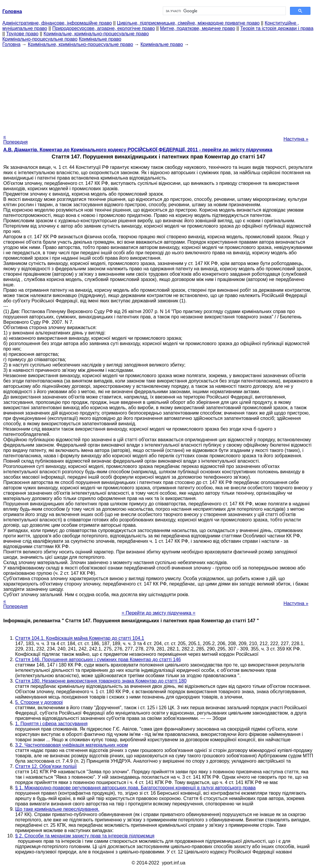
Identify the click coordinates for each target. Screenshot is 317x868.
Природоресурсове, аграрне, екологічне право (104, 28)
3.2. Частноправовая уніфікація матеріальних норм (71, 745)
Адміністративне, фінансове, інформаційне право (57, 23)
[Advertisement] (158, 89)
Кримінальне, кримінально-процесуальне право (96, 34)
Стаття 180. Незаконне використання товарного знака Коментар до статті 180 (101, 681)
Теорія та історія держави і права (277, 28)
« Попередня (15, 139)
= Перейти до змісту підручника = (158, 613)
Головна (11, 44)
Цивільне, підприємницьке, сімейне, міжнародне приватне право (188, 23)
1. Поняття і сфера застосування (51, 724)
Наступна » (296, 139)
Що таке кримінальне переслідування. (57, 809)
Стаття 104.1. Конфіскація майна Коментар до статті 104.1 (80, 638)
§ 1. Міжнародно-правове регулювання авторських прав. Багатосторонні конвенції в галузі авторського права (135, 788)
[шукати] (224, 11)
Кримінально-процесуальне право (40, 39)
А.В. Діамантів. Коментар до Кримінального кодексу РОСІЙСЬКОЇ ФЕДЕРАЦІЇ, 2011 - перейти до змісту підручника (138, 150)
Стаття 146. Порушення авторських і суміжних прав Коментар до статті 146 (98, 660)
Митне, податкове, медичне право (198, 28)
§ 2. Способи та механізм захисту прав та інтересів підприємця (85, 836)
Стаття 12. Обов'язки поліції (46, 766)
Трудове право (22, 34)
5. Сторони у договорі (39, 702)
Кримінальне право (100, 39)
